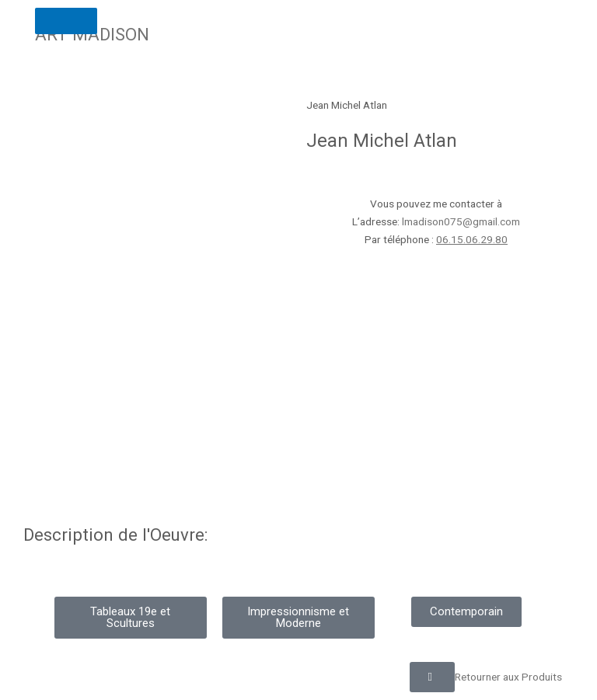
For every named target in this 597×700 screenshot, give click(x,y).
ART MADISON (92, 34)
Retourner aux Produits (508, 677)
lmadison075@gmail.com (461, 221)
